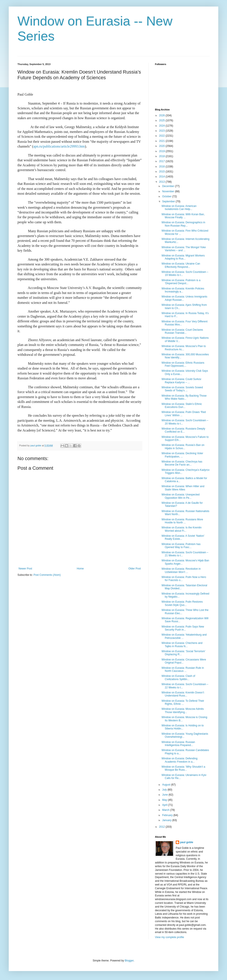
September (169, 201)
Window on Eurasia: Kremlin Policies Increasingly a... (183, 290)
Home (80, 569)
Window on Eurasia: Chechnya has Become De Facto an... (182, 463)
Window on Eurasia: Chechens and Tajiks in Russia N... (182, 645)
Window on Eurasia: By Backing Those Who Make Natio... (184, 397)
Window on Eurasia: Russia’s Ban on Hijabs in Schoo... (183, 447)
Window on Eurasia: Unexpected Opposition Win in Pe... (181, 496)
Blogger (129, 961)
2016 (162, 167)
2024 (162, 126)
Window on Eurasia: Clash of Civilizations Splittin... (178, 677)
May (165, 800)
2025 (162, 120)
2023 (162, 131)
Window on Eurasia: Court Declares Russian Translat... (182, 331)
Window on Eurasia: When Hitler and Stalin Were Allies (183, 488)
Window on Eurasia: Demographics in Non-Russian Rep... (183, 224)
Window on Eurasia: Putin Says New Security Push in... (183, 628)
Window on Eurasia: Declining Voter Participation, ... (182, 455)
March (166, 810)
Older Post (135, 569)
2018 (162, 156)
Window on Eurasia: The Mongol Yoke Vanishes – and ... (184, 249)
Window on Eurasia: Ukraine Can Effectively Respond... (181, 265)
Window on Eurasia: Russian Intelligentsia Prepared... (178, 744)
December (169, 186)
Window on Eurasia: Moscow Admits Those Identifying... (183, 710)
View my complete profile (169, 937)
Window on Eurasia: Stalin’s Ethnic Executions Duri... (182, 406)
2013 (162, 182)
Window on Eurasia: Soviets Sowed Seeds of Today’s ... (182, 389)
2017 (162, 161)
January (167, 820)
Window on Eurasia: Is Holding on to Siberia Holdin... (183, 727)
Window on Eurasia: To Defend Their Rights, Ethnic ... (183, 702)
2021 (162, 141)
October (167, 196)
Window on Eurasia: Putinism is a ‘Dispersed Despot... (181, 282)
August (167, 785)
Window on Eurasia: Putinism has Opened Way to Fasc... (181, 546)
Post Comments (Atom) (47, 575)
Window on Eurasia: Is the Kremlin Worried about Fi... (181, 529)
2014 (162, 177)
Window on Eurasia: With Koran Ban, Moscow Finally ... (183, 216)
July (165, 790)
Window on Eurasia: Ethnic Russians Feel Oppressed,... (183, 364)
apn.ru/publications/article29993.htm (59, 146)
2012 (162, 827)
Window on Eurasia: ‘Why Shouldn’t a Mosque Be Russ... (183, 768)
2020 (162, 146)
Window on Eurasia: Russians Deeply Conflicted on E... (183, 430)
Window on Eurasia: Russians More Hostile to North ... (182, 521)
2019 (162, 151)
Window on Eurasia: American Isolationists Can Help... (179, 208)
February (168, 815)
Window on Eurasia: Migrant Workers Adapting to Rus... (183, 257)
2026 (162, 115)
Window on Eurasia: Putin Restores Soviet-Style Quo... (182, 603)
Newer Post (25, 569)
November (169, 191)
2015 (162, 172)
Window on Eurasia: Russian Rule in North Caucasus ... (183, 669)
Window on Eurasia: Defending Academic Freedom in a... (180, 760)
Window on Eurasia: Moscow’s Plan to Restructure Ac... (184, 348)
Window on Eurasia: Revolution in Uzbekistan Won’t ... (181, 570)
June (165, 795)
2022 (162, 136)
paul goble (187, 842)
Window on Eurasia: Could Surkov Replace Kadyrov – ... (181, 381)
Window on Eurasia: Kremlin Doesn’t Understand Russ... (183, 694)
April (165, 805)
